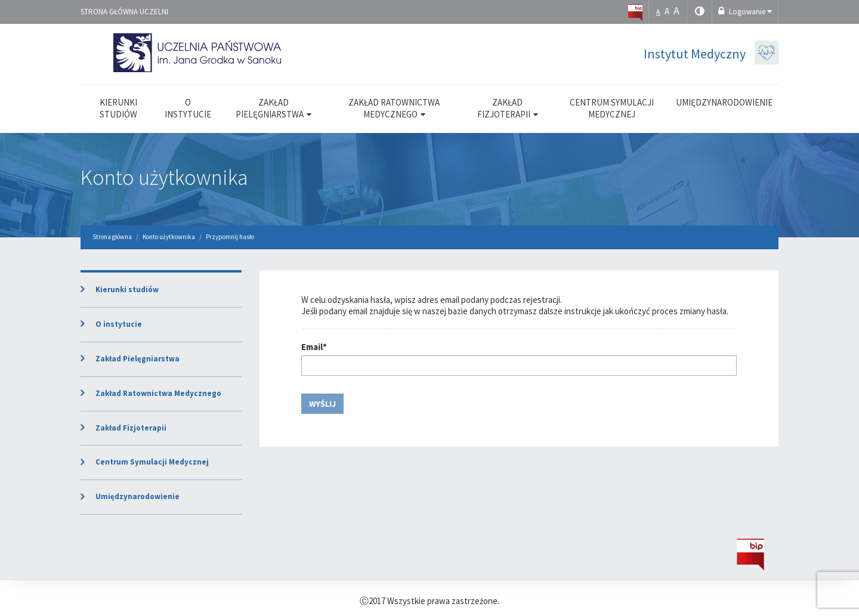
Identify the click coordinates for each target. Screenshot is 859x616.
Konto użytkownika (164, 177)
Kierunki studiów (127, 290)
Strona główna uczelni (124, 12)
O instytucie (119, 324)
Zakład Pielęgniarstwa (137, 359)
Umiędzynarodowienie (137, 496)
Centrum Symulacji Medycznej (152, 462)
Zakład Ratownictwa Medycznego (158, 393)
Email (314, 347)
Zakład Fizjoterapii (131, 428)
